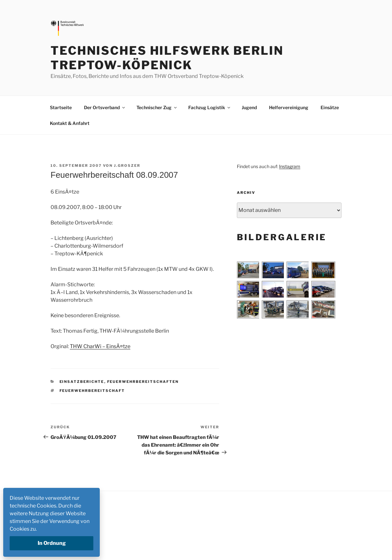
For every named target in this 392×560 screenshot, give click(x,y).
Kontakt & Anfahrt (70, 123)
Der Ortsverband (105, 107)
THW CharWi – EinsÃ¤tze (100, 346)
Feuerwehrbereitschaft (92, 391)
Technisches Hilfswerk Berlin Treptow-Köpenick (167, 58)
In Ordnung (52, 543)
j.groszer (127, 166)
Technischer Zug (157, 107)
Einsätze (330, 107)
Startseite (61, 107)
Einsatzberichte (82, 382)
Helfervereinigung (289, 107)
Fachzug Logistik (210, 107)
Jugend (249, 107)
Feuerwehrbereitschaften (143, 382)
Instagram (290, 166)
